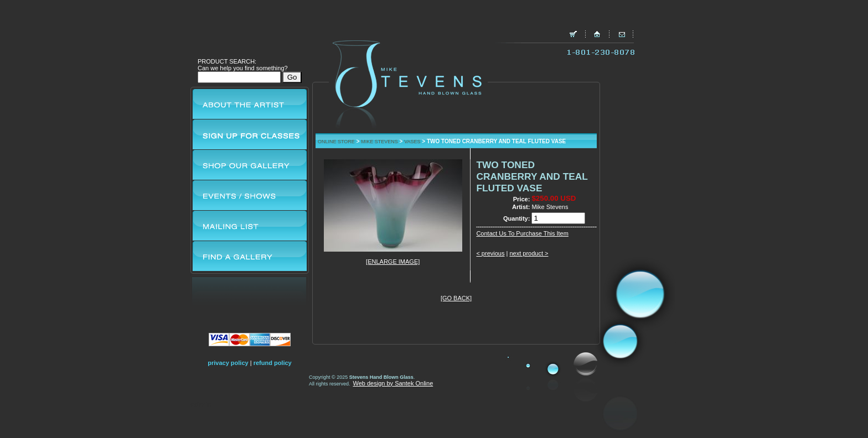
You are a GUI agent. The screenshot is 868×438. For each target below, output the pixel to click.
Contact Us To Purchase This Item (522, 233)
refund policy (273, 363)
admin (201, 405)
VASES (412, 142)
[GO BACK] (456, 298)
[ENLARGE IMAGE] (393, 262)
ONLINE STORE (336, 142)
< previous (490, 253)
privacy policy (228, 363)
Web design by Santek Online (393, 383)
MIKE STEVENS (379, 142)
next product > (529, 253)
